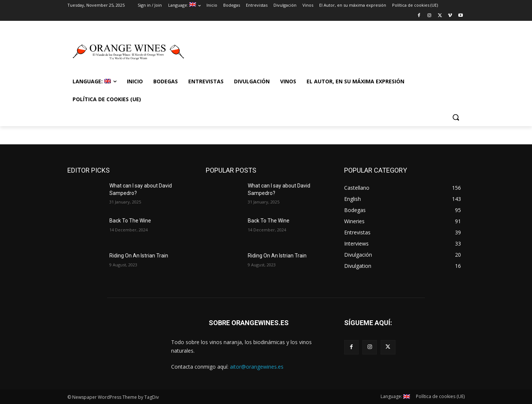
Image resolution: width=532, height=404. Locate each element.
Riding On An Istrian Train (139, 256)
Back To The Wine (130, 221)
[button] (456, 117)
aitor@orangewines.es (257, 367)
